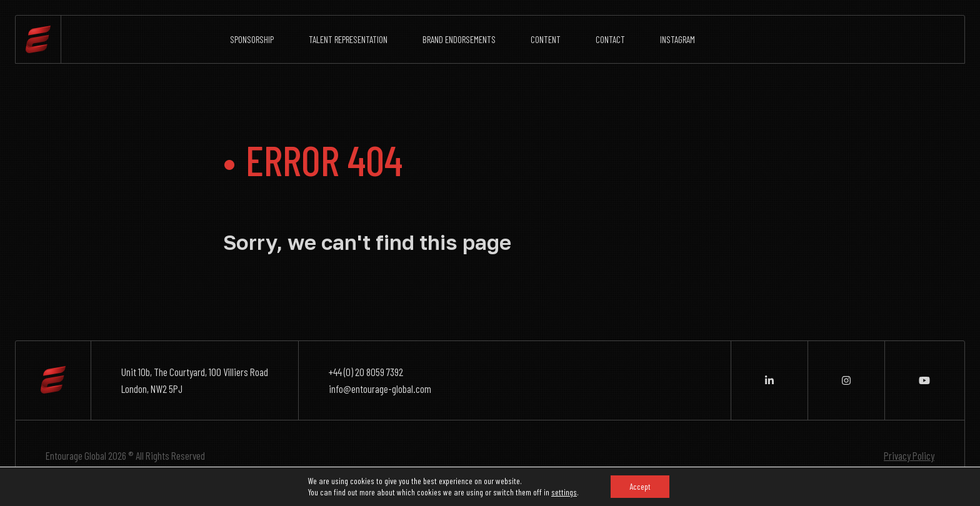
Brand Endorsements (459, 39)
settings (564, 492)
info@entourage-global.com (380, 389)
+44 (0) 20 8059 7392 (366, 372)
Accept (640, 486)
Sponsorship (252, 39)
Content (546, 39)
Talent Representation (348, 39)
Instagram (677, 39)
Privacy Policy (909, 455)
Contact (610, 39)
